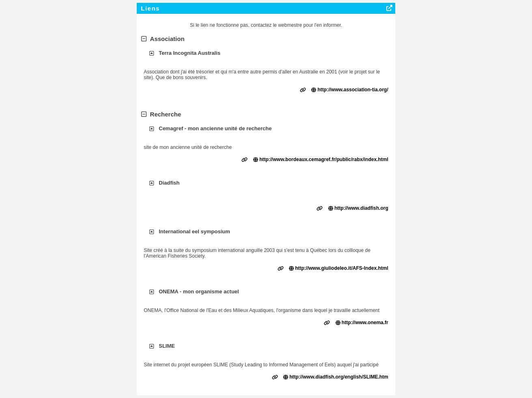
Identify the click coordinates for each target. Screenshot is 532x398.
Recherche (161, 114)
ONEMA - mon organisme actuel (199, 292)
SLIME (167, 346)
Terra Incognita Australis (190, 53)
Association (163, 39)
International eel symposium (194, 231)
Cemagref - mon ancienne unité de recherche (215, 128)
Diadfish (169, 183)
